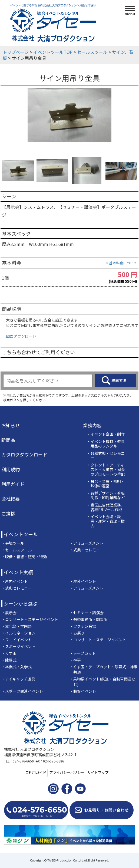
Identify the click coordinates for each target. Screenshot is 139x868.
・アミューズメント (86, 543)
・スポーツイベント (18, 646)
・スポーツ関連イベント (22, 691)
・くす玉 (9, 653)
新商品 (8, 440)
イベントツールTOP (53, 52)
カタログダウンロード (24, 455)
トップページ (16, 52)
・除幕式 (9, 660)
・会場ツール (13, 543)
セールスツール (92, 52)
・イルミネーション (18, 633)
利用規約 (11, 469)
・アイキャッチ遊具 (18, 679)
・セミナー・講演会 (87, 613)
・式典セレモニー (16, 588)
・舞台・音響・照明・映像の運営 (106, 484)
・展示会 (9, 613)
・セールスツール (16, 550)
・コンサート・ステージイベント (30, 619)
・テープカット (83, 653)
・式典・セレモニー (87, 550)
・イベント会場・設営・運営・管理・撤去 (106, 521)
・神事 (75, 660)
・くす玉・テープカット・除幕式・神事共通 (103, 669)
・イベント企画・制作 (106, 434)
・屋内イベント (15, 581)
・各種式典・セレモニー (106, 456)
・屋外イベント (83, 581)
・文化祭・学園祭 (16, 626)
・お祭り (77, 633)
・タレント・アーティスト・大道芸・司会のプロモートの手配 (106, 469)
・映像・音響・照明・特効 (24, 557)
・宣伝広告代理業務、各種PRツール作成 (106, 507)
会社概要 (11, 499)
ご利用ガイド (36, 772)
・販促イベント (83, 691)
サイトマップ (98, 772)
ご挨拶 (8, 514)
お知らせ (11, 425)
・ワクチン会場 (83, 626)
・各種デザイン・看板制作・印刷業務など (106, 495)
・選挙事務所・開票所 (88, 619)
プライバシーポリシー (67, 772)
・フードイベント (16, 640)
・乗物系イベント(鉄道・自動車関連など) (102, 682)
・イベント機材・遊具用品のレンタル (106, 444)
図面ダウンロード (21, 336)
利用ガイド (13, 484)
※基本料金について (121, 263)
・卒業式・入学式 (16, 667)
